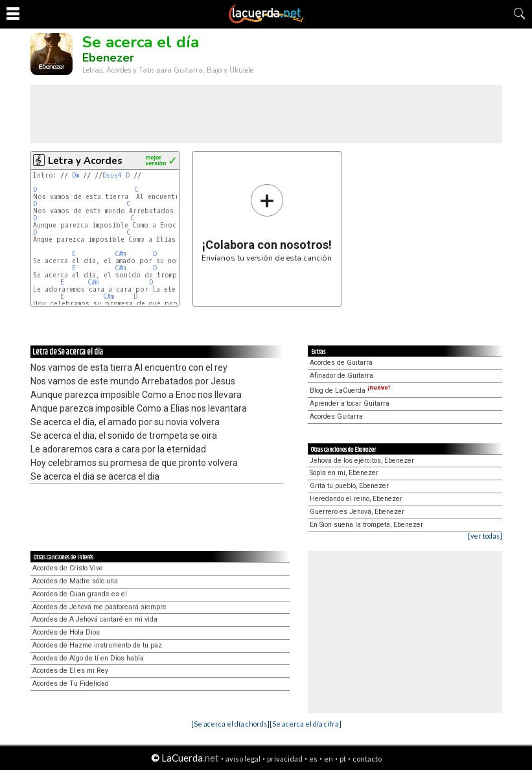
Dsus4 (112, 175)
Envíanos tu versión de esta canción (267, 223)
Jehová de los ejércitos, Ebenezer (362, 461)
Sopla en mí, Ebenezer (344, 473)
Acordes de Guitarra (341, 363)
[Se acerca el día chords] (230, 724)
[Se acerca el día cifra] (306, 724)
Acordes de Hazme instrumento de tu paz (97, 645)
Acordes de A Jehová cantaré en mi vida (95, 619)
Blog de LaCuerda (350, 391)
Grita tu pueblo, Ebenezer (349, 486)
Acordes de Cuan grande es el (80, 594)
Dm (75, 175)
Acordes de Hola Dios (66, 632)
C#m (120, 254)
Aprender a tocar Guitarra (350, 403)
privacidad (285, 759)
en (329, 759)
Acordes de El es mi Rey (70, 671)
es (313, 759)
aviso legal (243, 759)
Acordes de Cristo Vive (68, 568)
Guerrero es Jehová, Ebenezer (357, 512)
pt (343, 759)
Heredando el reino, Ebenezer (356, 499)
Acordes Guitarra (336, 416)
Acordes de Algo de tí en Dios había (88, 658)
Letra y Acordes (85, 161)
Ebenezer (108, 58)
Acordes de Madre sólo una (75, 581)
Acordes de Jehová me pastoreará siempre (99, 607)
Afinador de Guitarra (341, 376)
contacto (367, 759)
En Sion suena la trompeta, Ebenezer (366, 525)
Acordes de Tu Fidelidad (71, 683)
